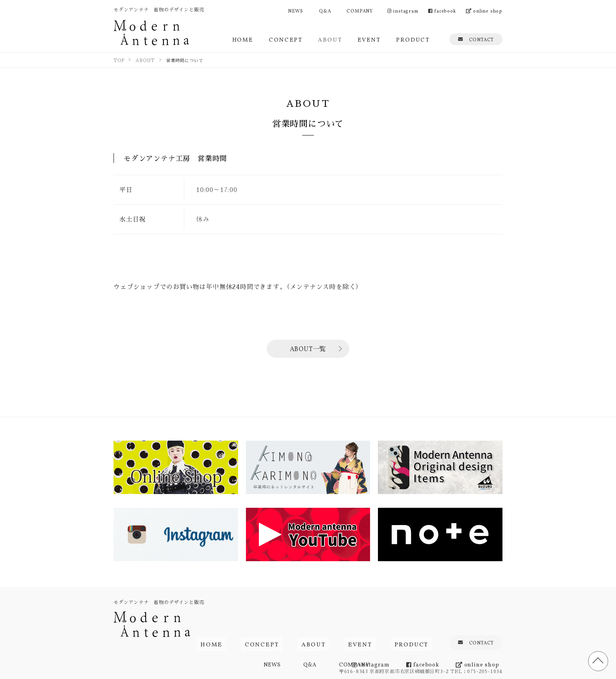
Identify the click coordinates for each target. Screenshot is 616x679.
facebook (442, 10)
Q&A (325, 10)
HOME (243, 39)
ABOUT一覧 (308, 349)
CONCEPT (286, 39)
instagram (403, 10)
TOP (596, 659)
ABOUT (330, 39)
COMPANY (360, 10)
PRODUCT (413, 39)
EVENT (369, 39)
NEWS (296, 10)
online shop (484, 10)
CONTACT (476, 39)
